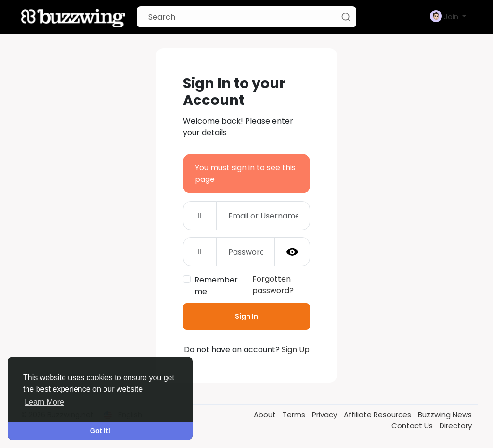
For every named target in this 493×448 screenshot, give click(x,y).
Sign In (246, 316)
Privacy (325, 415)
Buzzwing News (445, 415)
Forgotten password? (273, 285)
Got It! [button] (100, 431)
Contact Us (413, 426)
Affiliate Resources (378, 415)
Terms (295, 415)
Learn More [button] (44, 402)
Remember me (216, 286)
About (266, 415)
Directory (456, 426)
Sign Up (296, 350)
